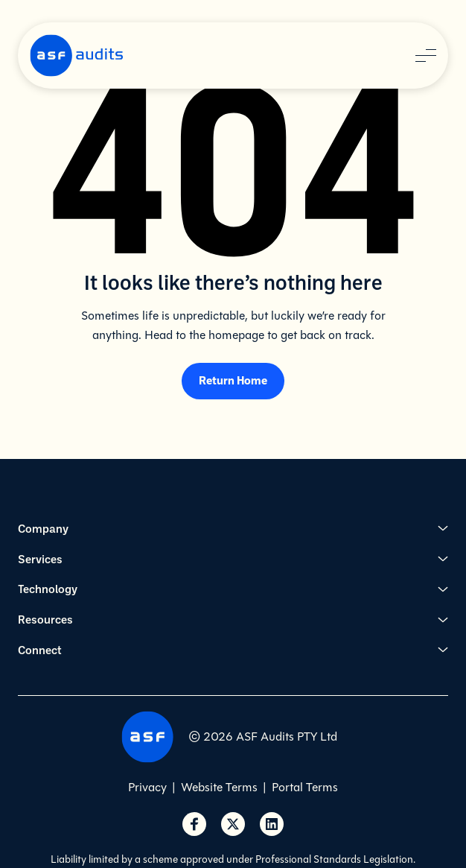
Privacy (147, 787)
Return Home (233, 380)
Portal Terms (305, 787)
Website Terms (219, 787)
